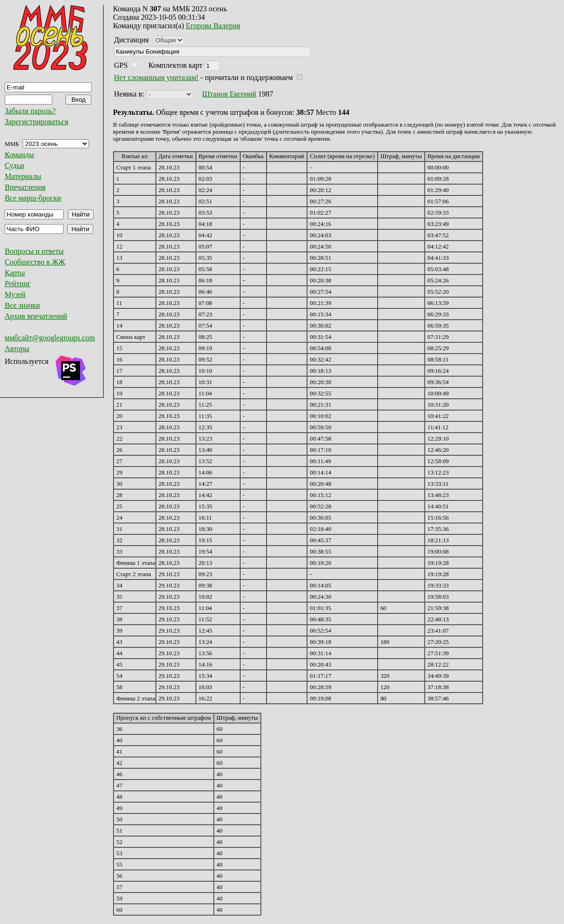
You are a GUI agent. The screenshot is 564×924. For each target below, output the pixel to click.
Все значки (22, 305)
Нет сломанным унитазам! (156, 77)
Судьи (14, 165)
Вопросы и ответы (34, 251)
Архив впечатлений (36, 316)
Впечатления (25, 187)
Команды (19, 155)
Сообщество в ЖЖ (35, 262)
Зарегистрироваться (36, 122)
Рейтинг (18, 284)
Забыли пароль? (30, 111)
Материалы (23, 176)
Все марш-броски (33, 198)
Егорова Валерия (213, 26)
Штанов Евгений (229, 94)
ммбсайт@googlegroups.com (50, 338)
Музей (15, 294)
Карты (15, 273)
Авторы (17, 349)
